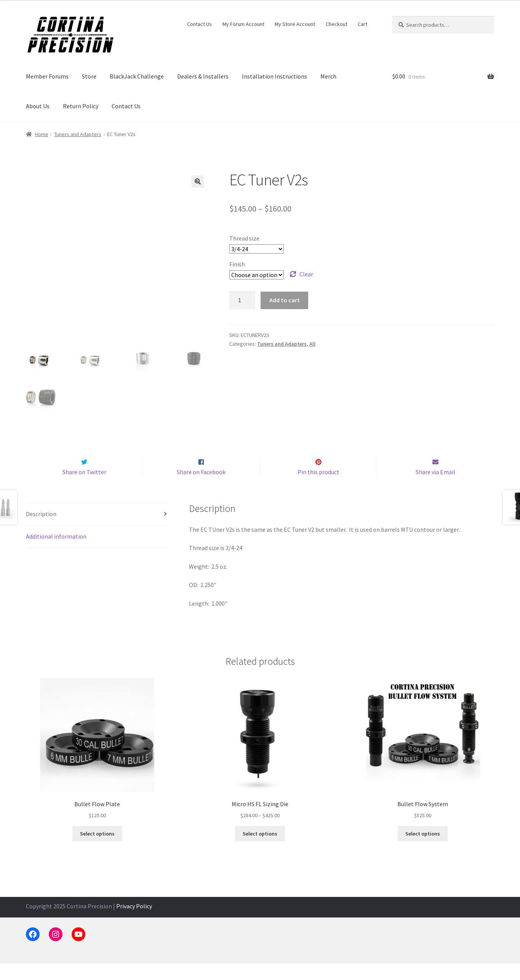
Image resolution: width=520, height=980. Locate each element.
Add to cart (285, 300)
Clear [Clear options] (306, 274)
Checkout (337, 24)
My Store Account (295, 24)
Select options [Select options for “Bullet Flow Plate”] (97, 850)
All (312, 344)
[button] (198, 181)
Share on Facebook (201, 488)
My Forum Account (243, 24)
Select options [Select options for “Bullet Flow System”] (423, 850)
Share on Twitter (84, 488)
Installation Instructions (274, 76)
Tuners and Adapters (78, 134)
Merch (328, 76)
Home (42, 134)
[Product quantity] (242, 300)
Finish (237, 264)
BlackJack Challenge (137, 76)
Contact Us (199, 24)
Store (89, 76)
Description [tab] (41, 530)
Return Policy (81, 106)
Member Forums (47, 76)
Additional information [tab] (56, 552)
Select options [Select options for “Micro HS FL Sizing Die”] (260, 850)
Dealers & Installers (203, 76)
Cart (362, 24)
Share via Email (435, 488)
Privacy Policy (134, 922)
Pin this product (318, 488)
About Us (38, 106)
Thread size (244, 238)
